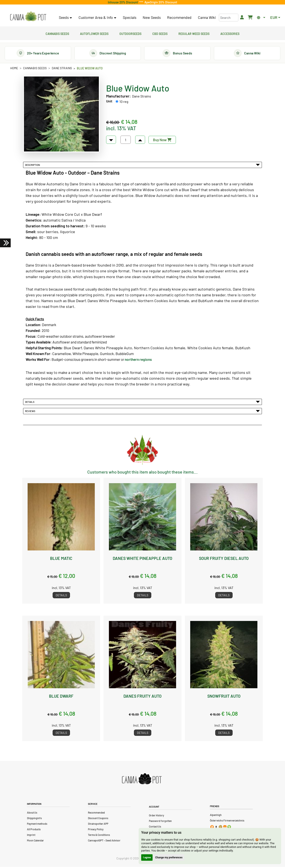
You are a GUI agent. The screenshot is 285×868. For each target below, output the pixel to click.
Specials (130, 17)
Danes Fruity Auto (143, 697)
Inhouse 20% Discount (124, 2)
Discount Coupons (98, 819)
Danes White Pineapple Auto (142, 559)
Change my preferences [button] (169, 858)
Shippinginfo (34, 819)
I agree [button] (147, 858)
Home (14, 69)
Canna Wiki (207, 17)
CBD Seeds (160, 33)
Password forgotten (160, 822)
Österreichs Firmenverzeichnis (227, 821)
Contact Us (155, 828)
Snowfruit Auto (224, 697)
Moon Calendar (35, 841)
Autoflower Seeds (94, 33)
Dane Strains (62, 69)
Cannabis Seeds (57, 33)
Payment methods (37, 825)
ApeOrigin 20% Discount (160, 2)
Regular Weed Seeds (194, 33)
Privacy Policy (96, 830)
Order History (157, 816)
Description (142, 166)
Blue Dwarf (61, 697)
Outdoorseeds (130, 33)
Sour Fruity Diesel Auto (224, 559)
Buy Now (162, 141)
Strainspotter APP (98, 825)
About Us (32, 814)
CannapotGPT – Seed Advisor (104, 841)
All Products (34, 830)
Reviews (142, 412)
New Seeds (152, 17)
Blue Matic (61, 559)
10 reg (124, 102)
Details (142, 403)
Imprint (31, 836)
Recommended (179, 17)
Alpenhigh (216, 816)
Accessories (230, 33)
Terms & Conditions (99, 836)
